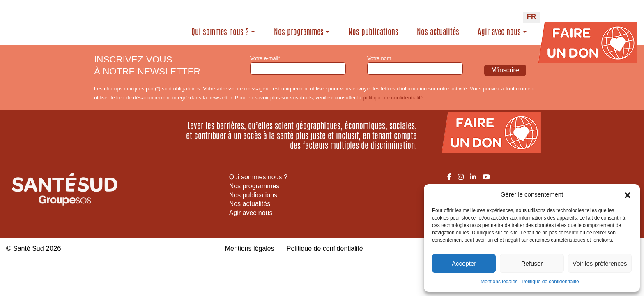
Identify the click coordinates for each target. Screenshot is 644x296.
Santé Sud (29, 249)
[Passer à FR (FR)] (531, 17)
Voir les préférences (600, 263)
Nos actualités (438, 31)
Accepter (464, 263)
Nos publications (373, 31)
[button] (628, 194)
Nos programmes (299, 31)
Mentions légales (499, 282)
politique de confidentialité (393, 98)
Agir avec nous (499, 31)
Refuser (532, 263)
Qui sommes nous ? (220, 31)
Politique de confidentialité (550, 282)
